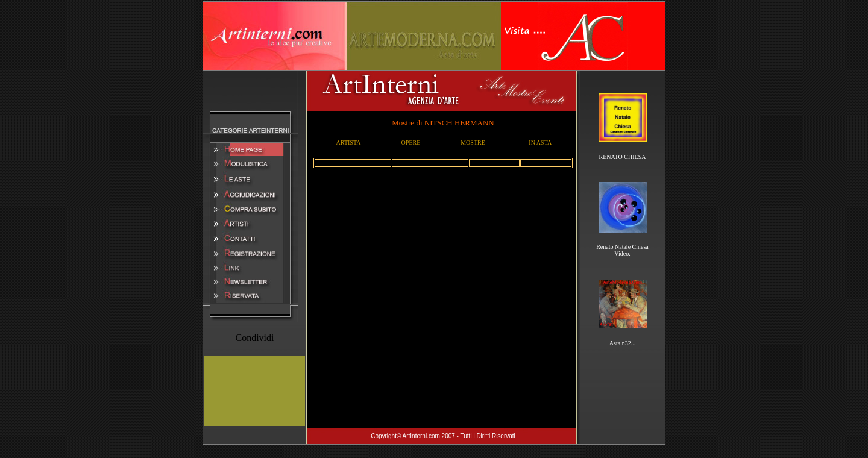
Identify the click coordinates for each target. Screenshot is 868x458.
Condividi (254, 338)
